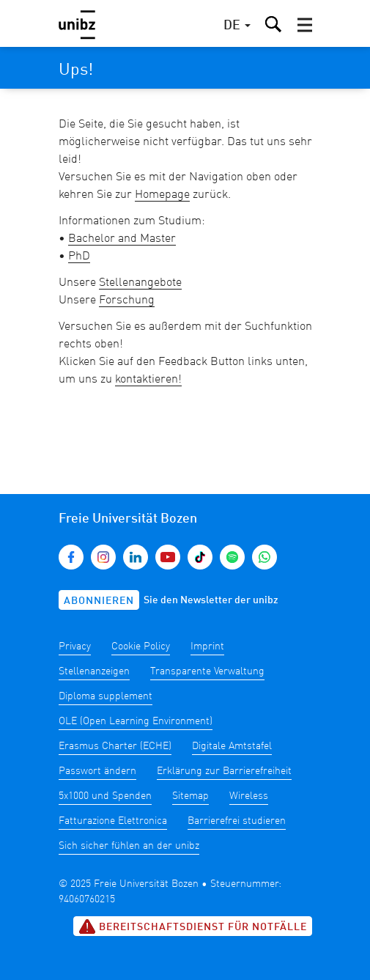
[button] (305, 25)
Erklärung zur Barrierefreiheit (224, 771)
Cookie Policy (141, 646)
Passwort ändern (97, 771)
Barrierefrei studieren (237, 821)
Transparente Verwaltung (207, 671)
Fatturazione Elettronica (113, 821)
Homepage (162, 195)
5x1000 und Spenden (105, 796)
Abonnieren (99, 601)
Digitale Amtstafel (232, 746)
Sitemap (190, 796)
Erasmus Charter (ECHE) (115, 746)
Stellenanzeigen (94, 671)
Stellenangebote (140, 283)
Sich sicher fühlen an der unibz (129, 846)
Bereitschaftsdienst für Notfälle (193, 926)
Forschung (127, 301)
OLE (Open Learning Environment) (136, 721)
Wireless (249, 796)
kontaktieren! (148, 380)
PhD (79, 257)
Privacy (75, 646)
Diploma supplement (106, 696)
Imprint (207, 646)
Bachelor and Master (122, 239)
